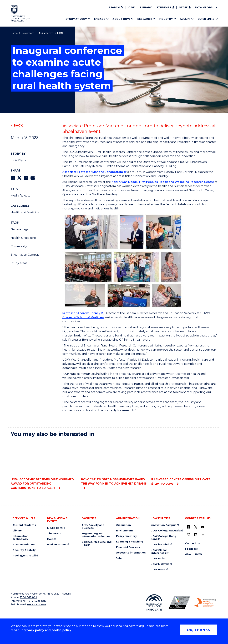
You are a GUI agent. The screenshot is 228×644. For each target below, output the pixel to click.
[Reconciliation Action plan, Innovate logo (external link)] (154, 602)
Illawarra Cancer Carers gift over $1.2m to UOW (184, 463)
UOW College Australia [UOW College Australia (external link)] (166, 531)
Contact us (192, 543)
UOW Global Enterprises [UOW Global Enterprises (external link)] (159, 552)
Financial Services (128, 547)
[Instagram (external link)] (188, 535)
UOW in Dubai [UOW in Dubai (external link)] (160, 545)
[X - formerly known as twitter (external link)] (196, 527)
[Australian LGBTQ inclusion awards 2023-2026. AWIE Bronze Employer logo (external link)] (179, 602)
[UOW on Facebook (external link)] (188, 527)
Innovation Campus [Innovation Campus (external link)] (163, 525)
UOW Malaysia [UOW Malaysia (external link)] (160, 564)
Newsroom (28, 33)
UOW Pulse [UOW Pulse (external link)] (158, 570)
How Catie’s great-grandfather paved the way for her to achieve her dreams (114, 463)
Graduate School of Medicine (83, 317)
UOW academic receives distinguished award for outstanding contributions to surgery (44, 465)
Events (52, 539)
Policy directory (126, 536)
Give (131, 7)
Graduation (123, 525)
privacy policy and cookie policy (47, 630)
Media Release (21, 196)
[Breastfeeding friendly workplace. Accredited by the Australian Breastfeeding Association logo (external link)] (205, 602)
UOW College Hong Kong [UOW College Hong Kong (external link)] (163, 538)
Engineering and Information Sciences (96, 535)
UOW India (158, 559)
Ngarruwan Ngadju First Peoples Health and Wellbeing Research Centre (163, 182)
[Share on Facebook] (13, 178)
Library (146, 7)
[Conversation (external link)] (203, 535)
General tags (19, 229)
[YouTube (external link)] (203, 527)
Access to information (131, 553)
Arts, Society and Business (93, 527)
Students (164, 7)
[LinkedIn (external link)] (196, 535)
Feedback (192, 549)
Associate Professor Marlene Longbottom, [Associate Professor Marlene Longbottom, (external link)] (93, 172)
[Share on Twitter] (19, 178)
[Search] (116, 8)
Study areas (19, 263)
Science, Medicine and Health (97, 544)
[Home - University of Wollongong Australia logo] (21, 13)
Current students (24, 525)
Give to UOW (194, 554)
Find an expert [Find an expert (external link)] (57, 545)
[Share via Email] (33, 178)
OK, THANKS (198, 630)
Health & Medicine (23, 238)
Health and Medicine (25, 212)
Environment (125, 531)
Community (19, 246)
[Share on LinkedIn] (26, 178)
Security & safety (24, 550)
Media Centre (45, 33)
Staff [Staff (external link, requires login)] (183, 7)
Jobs (119, 558)
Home (14, 33)
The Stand (54, 534)
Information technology (21, 538)
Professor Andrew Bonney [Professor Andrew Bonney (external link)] (81, 313)
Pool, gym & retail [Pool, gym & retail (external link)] (24, 556)
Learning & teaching (130, 542)
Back (18, 125)
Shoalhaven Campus (25, 255)
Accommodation (24, 545)
